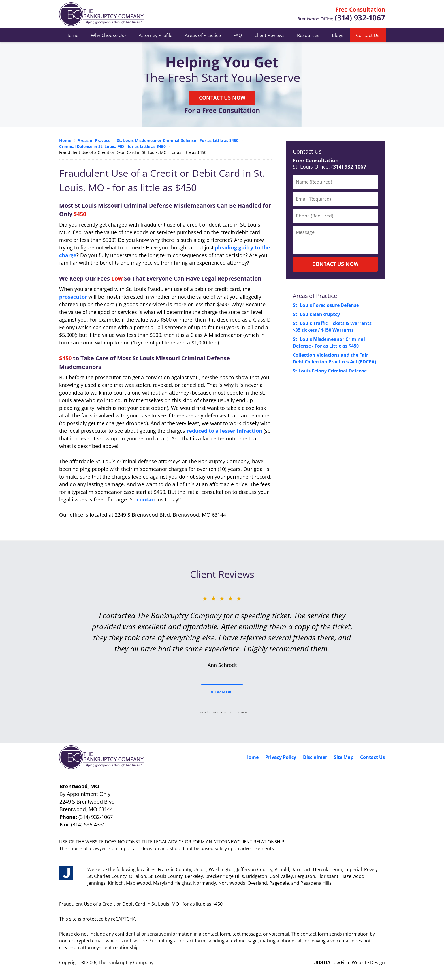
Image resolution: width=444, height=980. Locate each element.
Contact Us (368, 35)
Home (72, 35)
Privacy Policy (281, 757)
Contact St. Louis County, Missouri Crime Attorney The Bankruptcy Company (341, 14)
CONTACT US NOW (335, 264)
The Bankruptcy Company (126, 962)
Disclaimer (315, 757)
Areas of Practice (203, 35)
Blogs (338, 35)
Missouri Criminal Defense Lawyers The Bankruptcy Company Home (102, 14)
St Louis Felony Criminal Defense (330, 371)
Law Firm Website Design (350, 962)
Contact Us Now (222, 98)
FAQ (238, 35)
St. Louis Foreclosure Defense (326, 305)
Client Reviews (269, 35)
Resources (308, 35)
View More (222, 692)
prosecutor (73, 297)
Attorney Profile (156, 35)
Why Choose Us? (109, 35)
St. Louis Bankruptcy (316, 314)
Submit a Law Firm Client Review (222, 712)
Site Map (344, 757)
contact (147, 499)
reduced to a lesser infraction (224, 431)
